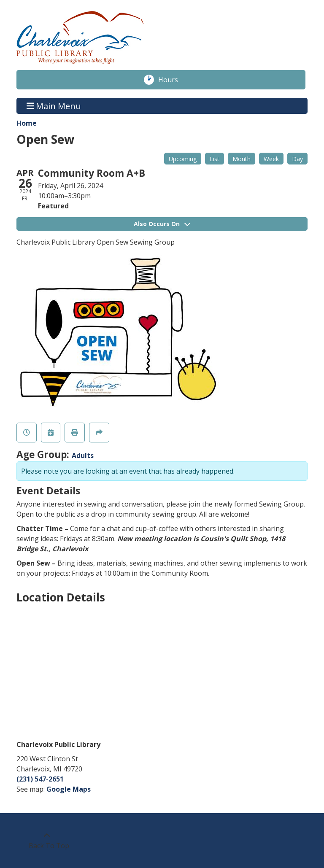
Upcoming (183, 159)
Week (271, 159)
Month (242, 159)
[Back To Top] (47, 841)
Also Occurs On (162, 224)
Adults (83, 456)
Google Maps (69, 789)
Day (297, 159)
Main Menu (54, 106)
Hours (173, 80)
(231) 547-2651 (40, 779)
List (215, 159)
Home (27, 123)
